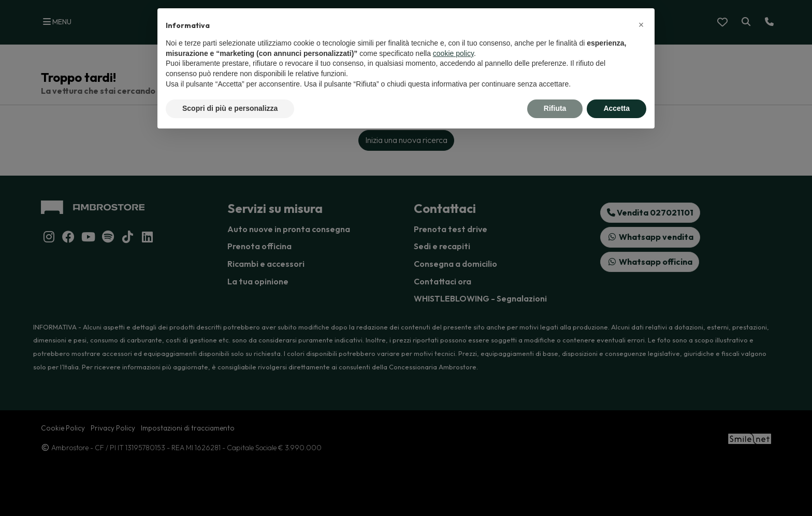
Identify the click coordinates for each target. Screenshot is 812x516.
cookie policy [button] (453, 53)
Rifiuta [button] (555, 108)
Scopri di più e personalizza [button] (230, 108)
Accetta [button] (617, 108)
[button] (641, 25)
